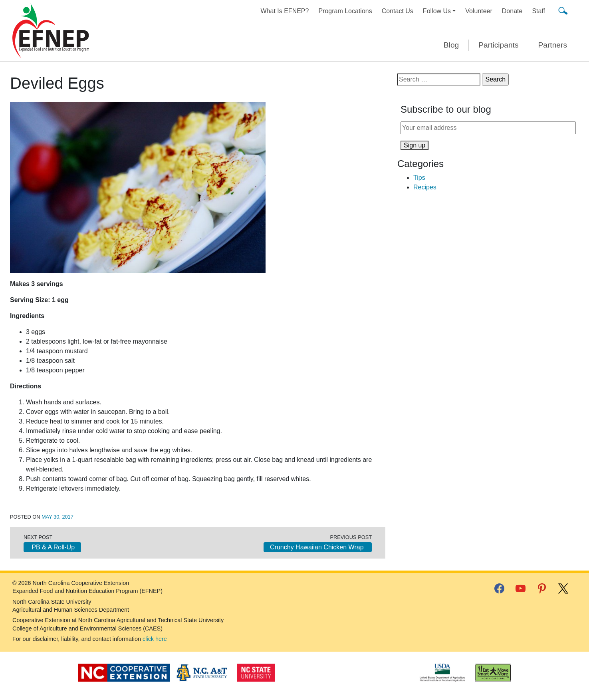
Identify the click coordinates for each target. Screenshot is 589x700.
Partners (552, 45)
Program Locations (345, 11)
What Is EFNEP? (285, 11)
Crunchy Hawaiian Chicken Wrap (318, 547)
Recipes (425, 187)
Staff (538, 11)
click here (155, 639)
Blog (451, 45)
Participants (498, 45)
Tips (419, 178)
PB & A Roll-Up (52, 547)
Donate (512, 11)
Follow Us (437, 11)
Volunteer (479, 11)
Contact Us (398, 11)
